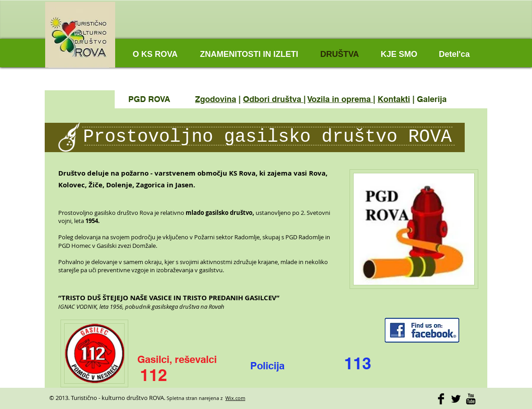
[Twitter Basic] (456, 399)
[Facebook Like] (420, 32)
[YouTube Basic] (471, 399)
